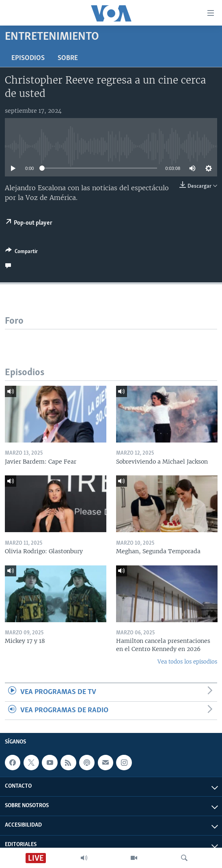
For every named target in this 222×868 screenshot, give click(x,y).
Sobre (68, 58)
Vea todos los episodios (187, 662)
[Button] (22, 253)
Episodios (28, 58)
